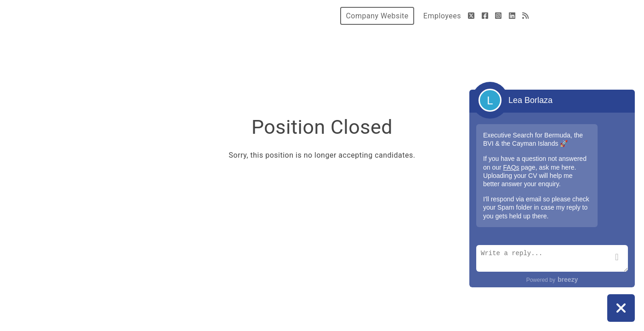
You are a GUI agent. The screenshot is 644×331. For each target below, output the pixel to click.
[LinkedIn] (512, 16)
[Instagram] (499, 16)
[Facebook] (485, 16)
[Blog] (526, 16)
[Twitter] (471, 16)
